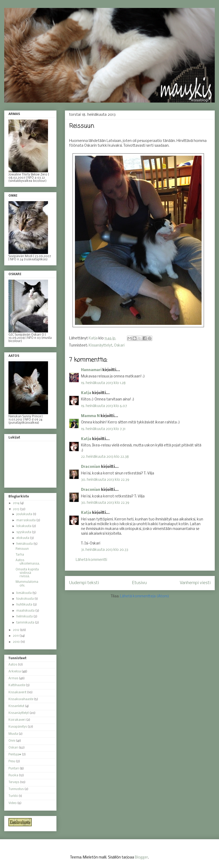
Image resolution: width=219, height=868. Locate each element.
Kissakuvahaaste (21, 699)
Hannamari (91, 370)
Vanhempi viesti (195, 583)
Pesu (12, 761)
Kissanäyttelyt (101, 346)
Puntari (14, 769)
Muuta (13, 734)
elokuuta (23, 538)
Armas (13, 678)
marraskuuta (26, 520)
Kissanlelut (16, 706)
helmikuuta (25, 617)
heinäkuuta (25, 544)
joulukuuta (25, 514)
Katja (86, 393)
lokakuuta (24, 526)
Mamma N (90, 416)
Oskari (119, 346)
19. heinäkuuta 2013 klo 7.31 (103, 429)
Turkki (13, 796)
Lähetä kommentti (91, 560)
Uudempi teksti (84, 583)
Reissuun (22, 549)
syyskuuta (24, 532)
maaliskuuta (26, 611)
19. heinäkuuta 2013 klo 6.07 (104, 406)
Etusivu (139, 583)
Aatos (13, 665)
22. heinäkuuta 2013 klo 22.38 (105, 457)
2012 (16, 630)
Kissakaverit (17, 692)
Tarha (20, 555)
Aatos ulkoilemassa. (28, 562)
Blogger (141, 858)
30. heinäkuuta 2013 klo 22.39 (105, 480)
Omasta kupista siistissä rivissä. (27, 573)
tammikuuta (26, 623)
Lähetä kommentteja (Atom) (145, 596)
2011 (16, 636)
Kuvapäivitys (18, 727)
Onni (12, 741)
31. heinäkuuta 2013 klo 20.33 (105, 550)
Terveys (14, 782)
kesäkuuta (24, 593)
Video (13, 803)
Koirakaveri (17, 720)
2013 (16, 509)
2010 (17, 642)
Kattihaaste (17, 685)
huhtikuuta (25, 605)
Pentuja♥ (15, 755)
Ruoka (13, 775)
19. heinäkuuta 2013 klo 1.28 (103, 383)
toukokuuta (25, 599)
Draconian (91, 467)
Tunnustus (16, 789)
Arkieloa (15, 672)
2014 (16, 503)
